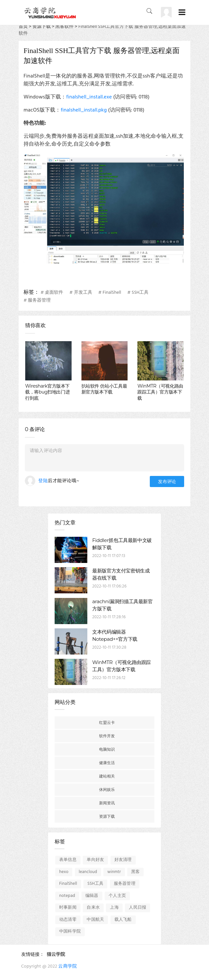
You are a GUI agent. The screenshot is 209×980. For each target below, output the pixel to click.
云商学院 (68, 966)
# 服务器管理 (37, 300)
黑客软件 (64, 27)
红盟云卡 (107, 722)
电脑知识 (107, 749)
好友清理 (123, 860)
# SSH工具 (138, 293)
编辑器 (92, 896)
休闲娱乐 (107, 789)
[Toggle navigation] (182, 13)
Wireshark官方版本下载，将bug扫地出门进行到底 (47, 392)
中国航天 (95, 920)
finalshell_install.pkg (84, 110)
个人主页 (117, 896)
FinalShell (68, 884)
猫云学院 (56, 955)
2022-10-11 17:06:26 (109, 586)
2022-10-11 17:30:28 (109, 647)
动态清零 (68, 920)
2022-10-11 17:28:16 (109, 617)
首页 (23, 27)
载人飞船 (123, 920)
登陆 (43, 481)
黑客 (135, 872)
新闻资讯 (107, 803)
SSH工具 (95, 884)
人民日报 (138, 908)
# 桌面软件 (52, 293)
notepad (67, 896)
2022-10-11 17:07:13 (109, 556)
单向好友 (95, 860)
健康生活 (107, 763)
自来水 (93, 908)
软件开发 (107, 736)
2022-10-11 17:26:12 (109, 678)
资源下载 (42, 27)
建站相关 (107, 776)
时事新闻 (68, 908)
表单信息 (68, 860)
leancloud (88, 872)
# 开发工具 (81, 293)
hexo (64, 872)
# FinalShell (110, 293)
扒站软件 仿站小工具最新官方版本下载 (104, 389)
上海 (114, 908)
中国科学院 (70, 931)
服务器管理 (125, 884)
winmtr (114, 872)
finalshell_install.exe (89, 97)
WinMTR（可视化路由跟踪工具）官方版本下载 (160, 392)
